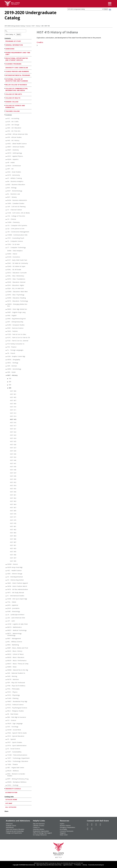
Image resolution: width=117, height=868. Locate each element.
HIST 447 (13, 473)
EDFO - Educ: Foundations (16, 279)
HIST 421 (13, 429)
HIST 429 (13, 451)
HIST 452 (13, 482)
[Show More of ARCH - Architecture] (6, 166)
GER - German (12, 366)
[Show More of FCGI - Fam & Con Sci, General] (6, 341)
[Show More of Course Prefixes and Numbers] (5, 71)
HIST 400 (13, 391)
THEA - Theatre (13, 764)
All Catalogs (11, 807)
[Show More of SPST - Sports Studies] (6, 743)
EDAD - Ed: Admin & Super (16, 266)
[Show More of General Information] (5, 45)
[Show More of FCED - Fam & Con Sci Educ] (6, 335)
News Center (64, 835)
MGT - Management (14, 638)
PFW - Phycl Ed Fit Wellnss (16, 686)
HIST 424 (13, 438)
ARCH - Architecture (14, 166)
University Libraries (39, 829)
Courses (28, 26)
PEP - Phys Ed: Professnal (16, 683)
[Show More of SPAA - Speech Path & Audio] (6, 733)
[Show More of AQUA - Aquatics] (6, 160)
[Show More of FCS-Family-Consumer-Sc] (6, 344)
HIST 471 (13, 517)
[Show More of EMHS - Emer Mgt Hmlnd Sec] (6, 309)
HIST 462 (13, 498)
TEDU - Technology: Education (18, 761)
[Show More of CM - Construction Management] (6, 232)
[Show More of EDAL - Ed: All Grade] (6, 270)
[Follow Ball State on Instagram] (100, 824)
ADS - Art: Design (13, 125)
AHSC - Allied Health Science (17, 144)
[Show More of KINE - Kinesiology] (6, 612)
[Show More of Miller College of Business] (5, 85)
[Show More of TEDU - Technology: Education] (6, 762)
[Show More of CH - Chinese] (6, 219)
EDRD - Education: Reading (17, 298)
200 (10, 382)
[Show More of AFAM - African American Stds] (6, 134)
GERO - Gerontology (14, 369)
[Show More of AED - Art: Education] (6, 128)
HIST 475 (13, 520)
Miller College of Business (16, 85)
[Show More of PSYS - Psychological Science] (6, 708)
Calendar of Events (39, 826)
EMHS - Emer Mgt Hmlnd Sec (17, 309)
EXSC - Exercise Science (15, 328)
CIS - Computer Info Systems (17, 225)
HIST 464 (13, 504)
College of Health (13, 98)
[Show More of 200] (8, 382)
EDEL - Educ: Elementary (16, 276)
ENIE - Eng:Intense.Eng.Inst (17, 319)
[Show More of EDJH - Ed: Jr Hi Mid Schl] (6, 289)
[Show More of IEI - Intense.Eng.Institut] (6, 580)
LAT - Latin (11, 621)
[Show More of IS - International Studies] (6, 596)
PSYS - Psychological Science (17, 708)
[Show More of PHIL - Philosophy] (6, 689)
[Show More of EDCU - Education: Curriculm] (6, 273)
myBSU (62, 824)
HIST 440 (13, 460)
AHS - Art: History (13, 140)
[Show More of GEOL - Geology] (6, 363)
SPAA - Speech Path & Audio (17, 733)
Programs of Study (13, 41)
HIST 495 (13, 552)
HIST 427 (13, 448)
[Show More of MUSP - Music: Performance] (6, 661)
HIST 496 (13, 555)
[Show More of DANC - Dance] (6, 254)
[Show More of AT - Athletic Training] (6, 178)
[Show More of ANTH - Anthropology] (6, 153)
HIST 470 (13, 514)
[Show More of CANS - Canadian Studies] (6, 204)
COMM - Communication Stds (17, 235)
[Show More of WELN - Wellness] (6, 771)
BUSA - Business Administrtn (17, 200)
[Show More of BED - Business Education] (6, 185)
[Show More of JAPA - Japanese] (6, 605)
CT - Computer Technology (17, 247)
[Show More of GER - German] (6, 366)
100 (10, 378)
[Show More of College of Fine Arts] (5, 94)
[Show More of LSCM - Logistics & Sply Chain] (6, 624)
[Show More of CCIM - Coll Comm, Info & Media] (6, 213)
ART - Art (10, 169)
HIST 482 (13, 530)
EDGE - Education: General (16, 282)
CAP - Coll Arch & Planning (16, 207)
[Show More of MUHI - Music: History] (6, 651)
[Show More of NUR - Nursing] (6, 677)
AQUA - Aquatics (13, 159)
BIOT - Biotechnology (15, 191)
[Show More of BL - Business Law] (6, 194)
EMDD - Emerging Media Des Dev (17, 305)
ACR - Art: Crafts (13, 122)
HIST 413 (13, 413)
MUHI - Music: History (15, 651)
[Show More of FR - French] (6, 354)
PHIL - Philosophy (13, 689)
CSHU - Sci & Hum (13, 244)
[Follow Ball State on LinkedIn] (88, 829)
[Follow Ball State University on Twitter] (92, 824)
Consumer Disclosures (67, 831)
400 (42, 26)
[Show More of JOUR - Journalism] (6, 609)
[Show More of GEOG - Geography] (6, 360)
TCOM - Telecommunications (17, 755)
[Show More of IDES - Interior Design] (6, 574)
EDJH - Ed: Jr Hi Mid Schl (16, 288)
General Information (14, 45)
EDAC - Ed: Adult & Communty (18, 263)
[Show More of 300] (8, 385)
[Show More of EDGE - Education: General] (6, 282)
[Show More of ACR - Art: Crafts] (6, 122)
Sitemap (85, 865)
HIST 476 (13, 523)
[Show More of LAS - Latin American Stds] (6, 618)
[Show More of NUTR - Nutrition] (6, 680)
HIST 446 (13, 470)
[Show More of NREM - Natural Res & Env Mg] (6, 670)
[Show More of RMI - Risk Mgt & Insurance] (6, 717)
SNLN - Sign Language (15, 723)
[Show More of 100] (8, 379)
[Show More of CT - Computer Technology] (6, 248)
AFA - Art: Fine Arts (14, 131)
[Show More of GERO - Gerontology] (6, 369)
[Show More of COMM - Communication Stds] (6, 235)
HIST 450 (13, 479)
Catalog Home (11, 800)
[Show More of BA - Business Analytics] (6, 182)
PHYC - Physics (12, 692)
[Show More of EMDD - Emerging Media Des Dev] (6, 304)
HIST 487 (13, 542)
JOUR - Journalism (13, 608)
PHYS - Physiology (14, 695)
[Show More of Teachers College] (5, 111)
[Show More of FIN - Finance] (6, 347)
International (10, 827)
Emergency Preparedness (67, 827)
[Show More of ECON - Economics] (6, 257)
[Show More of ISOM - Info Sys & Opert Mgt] (6, 599)
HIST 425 (13, 441)
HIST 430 (13, 454)
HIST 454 (13, 485)
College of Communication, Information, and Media (17, 89)
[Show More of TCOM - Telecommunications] (6, 755)
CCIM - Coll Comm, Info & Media (19, 213)
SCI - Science (12, 720)
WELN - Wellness (13, 771)
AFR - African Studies (14, 137)
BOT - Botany (12, 197)
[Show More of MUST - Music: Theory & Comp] (6, 664)
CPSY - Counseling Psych (16, 238)
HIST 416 (13, 423)
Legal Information (68, 865)
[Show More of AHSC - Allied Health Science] (6, 144)
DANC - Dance (12, 254)
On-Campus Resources (40, 835)
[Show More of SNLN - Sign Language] (6, 724)
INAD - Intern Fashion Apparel (18, 583)
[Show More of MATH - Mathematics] (6, 627)
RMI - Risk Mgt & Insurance (17, 717)
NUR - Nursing (12, 676)
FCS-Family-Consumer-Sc (16, 344)
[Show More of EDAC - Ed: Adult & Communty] (6, 264)
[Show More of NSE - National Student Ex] (6, 673)
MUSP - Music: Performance (17, 661)
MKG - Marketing (13, 645)
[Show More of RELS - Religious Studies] (6, 711)
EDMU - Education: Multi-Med (17, 292)
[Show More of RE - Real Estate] (6, 714)
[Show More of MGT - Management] (6, 639)
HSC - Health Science (14, 571)
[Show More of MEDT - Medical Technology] (6, 631)
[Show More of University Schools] (5, 789)
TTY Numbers (78, 865)
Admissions (10, 49)
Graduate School (11, 826)
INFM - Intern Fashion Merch (17, 586)
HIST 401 (13, 394)
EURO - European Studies (16, 325)
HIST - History (36, 26)
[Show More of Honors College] (5, 102)
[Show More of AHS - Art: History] (6, 141)
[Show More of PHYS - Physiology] (6, 695)
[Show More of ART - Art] (6, 169)
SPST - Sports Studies (15, 742)
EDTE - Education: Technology (18, 301)
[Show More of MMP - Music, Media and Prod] (6, 648)
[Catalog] (85, 9)
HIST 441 (13, 463)
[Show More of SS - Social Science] (6, 749)
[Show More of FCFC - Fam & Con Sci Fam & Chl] (6, 338)
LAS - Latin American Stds (16, 618)
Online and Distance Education (15, 829)
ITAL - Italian (12, 602)
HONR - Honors (13, 564)
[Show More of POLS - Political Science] (6, 705)
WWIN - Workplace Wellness (17, 782)
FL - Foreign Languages (15, 350)
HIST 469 (13, 511)
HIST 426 (13, 445)
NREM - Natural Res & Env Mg (18, 670)
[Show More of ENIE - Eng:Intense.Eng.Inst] (6, 319)
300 (10, 385)
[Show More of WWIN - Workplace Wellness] (6, 782)
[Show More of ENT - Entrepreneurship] (6, 322)
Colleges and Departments (14, 833)
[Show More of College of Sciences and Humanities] (5, 105)
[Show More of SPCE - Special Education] (6, 736)
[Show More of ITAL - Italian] (6, 602)
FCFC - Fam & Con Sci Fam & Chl (19, 338)
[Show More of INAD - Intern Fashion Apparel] (6, 583)
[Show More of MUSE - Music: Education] (6, 658)
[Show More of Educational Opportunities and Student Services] (5, 58)
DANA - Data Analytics (15, 251)
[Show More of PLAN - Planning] (6, 699)
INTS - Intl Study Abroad (16, 593)
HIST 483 (13, 533)
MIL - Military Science (15, 642)
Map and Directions (39, 824)
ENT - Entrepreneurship (15, 322)
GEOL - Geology (13, 363)
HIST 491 (13, 545)
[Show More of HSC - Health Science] (6, 571)
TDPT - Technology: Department (18, 758)
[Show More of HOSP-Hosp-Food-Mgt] (6, 568)
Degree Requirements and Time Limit (18, 53)
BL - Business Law (14, 194)
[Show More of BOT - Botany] (6, 197)
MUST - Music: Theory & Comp (18, 664)
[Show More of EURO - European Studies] (6, 325)
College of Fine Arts (14, 94)
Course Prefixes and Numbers (17, 71)
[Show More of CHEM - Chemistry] (6, 223)
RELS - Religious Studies (16, 711)
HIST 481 (13, 526)
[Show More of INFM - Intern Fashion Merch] (6, 587)
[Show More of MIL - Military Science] (6, 642)
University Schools (13, 789)
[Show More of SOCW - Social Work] (6, 730)
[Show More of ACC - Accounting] (6, 119)
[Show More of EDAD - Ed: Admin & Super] (6, 267)
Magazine (63, 833)
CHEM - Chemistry (13, 222)
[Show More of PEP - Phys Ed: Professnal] (6, 683)
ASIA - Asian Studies (14, 172)
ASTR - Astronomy (14, 175)
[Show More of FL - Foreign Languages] (6, 350)
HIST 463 (13, 501)
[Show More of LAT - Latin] (6, 621)
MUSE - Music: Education (16, 657)
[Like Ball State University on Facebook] (88, 824)
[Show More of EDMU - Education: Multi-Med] (6, 292)
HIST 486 (13, 539)
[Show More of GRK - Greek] (6, 372)
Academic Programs (13, 64)
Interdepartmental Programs (18, 75)
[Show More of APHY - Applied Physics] (6, 156)
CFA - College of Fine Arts (16, 216)
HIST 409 (13, 404)
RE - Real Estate (13, 714)
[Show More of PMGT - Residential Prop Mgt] (6, 702)
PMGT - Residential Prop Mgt (17, 701)
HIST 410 (13, 407)
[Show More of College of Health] (5, 98)
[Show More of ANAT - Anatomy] (6, 150)
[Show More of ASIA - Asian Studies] (6, 172)
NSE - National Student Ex (16, 673)
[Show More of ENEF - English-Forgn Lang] (6, 313)
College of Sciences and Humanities (15, 106)
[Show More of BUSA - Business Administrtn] (6, 201)
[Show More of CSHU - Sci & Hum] (6, 245)
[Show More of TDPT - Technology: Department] (6, 758)
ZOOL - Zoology (13, 785)
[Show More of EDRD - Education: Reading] (6, 298)
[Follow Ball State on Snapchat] (92, 829)
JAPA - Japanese (13, 605)
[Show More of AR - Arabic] (6, 163)
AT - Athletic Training (15, 178)
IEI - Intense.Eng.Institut (16, 580)
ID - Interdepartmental (15, 577)
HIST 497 (13, 558)
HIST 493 (13, 548)
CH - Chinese (12, 219)
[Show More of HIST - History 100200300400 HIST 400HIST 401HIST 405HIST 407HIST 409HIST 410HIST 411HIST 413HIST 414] (6, 376)
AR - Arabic (11, 162)
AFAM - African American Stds (18, 134)
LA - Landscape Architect (16, 615)
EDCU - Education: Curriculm (17, 273)
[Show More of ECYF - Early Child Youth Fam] (6, 260)
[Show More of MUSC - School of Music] (6, 654)
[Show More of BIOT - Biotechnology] (6, 191)
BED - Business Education (16, 185)
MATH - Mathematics (15, 627)
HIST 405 (13, 397)
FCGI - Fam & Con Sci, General (18, 341)
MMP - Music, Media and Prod (18, 648)
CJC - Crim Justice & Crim (16, 229)
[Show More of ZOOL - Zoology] (6, 785)
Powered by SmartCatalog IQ (96, 865)
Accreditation (11, 792)
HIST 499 (13, 561)
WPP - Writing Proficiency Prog (18, 779)
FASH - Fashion (13, 331)
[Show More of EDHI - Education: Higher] (6, 286)
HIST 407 (13, 400)
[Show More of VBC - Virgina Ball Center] (6, 768)
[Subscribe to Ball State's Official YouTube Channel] (96, 824)
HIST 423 (13, 435)
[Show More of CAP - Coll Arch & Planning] (6, 207)
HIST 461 (13, 495)
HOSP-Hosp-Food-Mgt (15, 567)
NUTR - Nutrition (13, 679)
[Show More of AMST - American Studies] (6, 147)
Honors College (12, 102)
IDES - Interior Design (15, 574)
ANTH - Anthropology (15, 153)
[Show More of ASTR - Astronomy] (6, 175)
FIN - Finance (12, 347)
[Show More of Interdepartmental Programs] (5, 75)
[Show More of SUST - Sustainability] (6, 752)
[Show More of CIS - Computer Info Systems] (6, 226)
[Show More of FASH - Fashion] (6, 331)
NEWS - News (12, 667)
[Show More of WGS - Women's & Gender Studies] (6, 774)
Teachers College (13, 111)
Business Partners (65, 826)
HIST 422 (13, 432)
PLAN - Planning (13, 698)
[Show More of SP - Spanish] (6, 740)
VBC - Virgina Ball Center (16, 768)
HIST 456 (13, 492)
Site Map (9, 803)
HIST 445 (13, 467)
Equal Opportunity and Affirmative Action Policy (49, 865)
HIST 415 (13, 419)
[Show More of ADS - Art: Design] (6, 125)
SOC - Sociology (13, 727)
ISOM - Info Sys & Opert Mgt (17, 599)
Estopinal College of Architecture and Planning (17, 80)
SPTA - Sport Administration (17, 746)
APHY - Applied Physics (15, 156)
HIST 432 (13, 457)
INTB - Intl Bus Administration (18, 589)
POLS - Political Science (15, 705)
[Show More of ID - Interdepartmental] (6, 577)
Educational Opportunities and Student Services (17, 59)
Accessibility (63, 829)
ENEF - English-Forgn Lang (16, 312)
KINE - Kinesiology (14, 611)
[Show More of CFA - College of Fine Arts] (6, 216)
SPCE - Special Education (16, 736)
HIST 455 (13, 489)
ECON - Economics (14, 257)
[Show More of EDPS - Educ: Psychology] (6, 295)
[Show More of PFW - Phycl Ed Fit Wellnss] (6, 686)
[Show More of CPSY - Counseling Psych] (6, 238)
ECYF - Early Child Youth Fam (17, 260)
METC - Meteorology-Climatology (15, 634)
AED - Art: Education (14, 128)
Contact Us (36, 827)
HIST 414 (13, 416)
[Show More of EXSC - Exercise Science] (6, 328)
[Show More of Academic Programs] (5, 64)
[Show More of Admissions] (5, 49)
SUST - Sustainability (14, 752)
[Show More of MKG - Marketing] (6, 645)
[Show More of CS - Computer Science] (6, 241)
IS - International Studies (16, 596)
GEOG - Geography (14, 360)
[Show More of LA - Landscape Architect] (6, 615)
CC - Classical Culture (15, 210)
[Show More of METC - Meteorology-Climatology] (6, 634)
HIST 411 (13, 410)
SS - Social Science (14, 749)
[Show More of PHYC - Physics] (6, 692)
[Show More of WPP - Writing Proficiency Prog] (6, 779)
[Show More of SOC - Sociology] (6, 727)
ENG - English (12, 315)
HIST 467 (13, 508)
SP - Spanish (12, 739)
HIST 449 (13, 476)
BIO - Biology (12, 188)
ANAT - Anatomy (13, 150)
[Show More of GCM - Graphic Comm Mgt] (6, 357)
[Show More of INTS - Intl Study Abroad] (6, 593)
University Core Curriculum (17, 68)
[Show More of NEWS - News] (6, 667)
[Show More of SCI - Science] (6, 721)
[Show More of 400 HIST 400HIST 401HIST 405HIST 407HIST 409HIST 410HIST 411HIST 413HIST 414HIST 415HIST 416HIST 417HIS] (8, 388)
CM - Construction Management (18, 232)
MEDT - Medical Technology (17, 630)
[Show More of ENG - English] (6, 316)
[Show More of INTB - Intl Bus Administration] (6, 590)
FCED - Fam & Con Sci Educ (17, 334)
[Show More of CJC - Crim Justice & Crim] (6, 229)
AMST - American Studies (16, 147)
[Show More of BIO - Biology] (6, 188)
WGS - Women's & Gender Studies (16, 775)
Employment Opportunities (41, 831)
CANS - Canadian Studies (16, 203)
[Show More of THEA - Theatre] (6, 765)
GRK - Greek (11, 372)
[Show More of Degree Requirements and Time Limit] (5, 52)
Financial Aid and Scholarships (15, 831)
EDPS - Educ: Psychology (16, 295)
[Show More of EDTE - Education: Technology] (6, 301)
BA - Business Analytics (15, 181)
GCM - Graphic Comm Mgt (16, 356)
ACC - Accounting (13, 118)
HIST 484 (13, 536)
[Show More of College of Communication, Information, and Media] (5, 88)
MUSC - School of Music (16, 654)
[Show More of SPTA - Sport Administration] (6, 746)
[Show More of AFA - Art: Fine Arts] (6, 131)
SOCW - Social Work (14, 730)
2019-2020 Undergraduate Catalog (15, 26)
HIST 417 (13, 426)
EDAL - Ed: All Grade (14, 270)
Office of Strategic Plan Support (42, 833)
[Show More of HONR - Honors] (6, 564)
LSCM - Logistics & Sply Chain (18, 624)
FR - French (11, 353)
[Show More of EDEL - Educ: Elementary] (6, 276)
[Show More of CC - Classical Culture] (6, 210)
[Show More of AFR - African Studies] (6, 138)
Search (19, 34)
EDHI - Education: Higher (16, 285)
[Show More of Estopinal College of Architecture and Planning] (5, 79)
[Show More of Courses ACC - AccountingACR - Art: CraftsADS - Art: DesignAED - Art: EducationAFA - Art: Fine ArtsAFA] (5, 115)
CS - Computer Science (15, 241)
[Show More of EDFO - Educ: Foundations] (6, 279)
